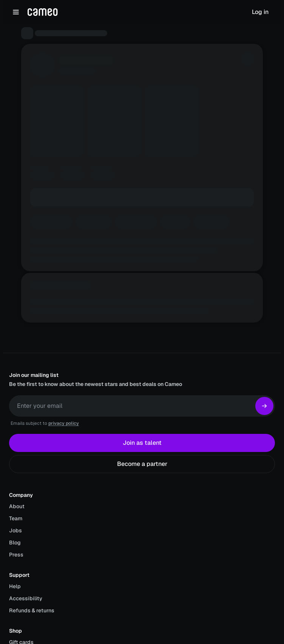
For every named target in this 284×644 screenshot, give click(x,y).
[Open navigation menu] (16, 12)
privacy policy (64, 423)
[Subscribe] (264, 406)
